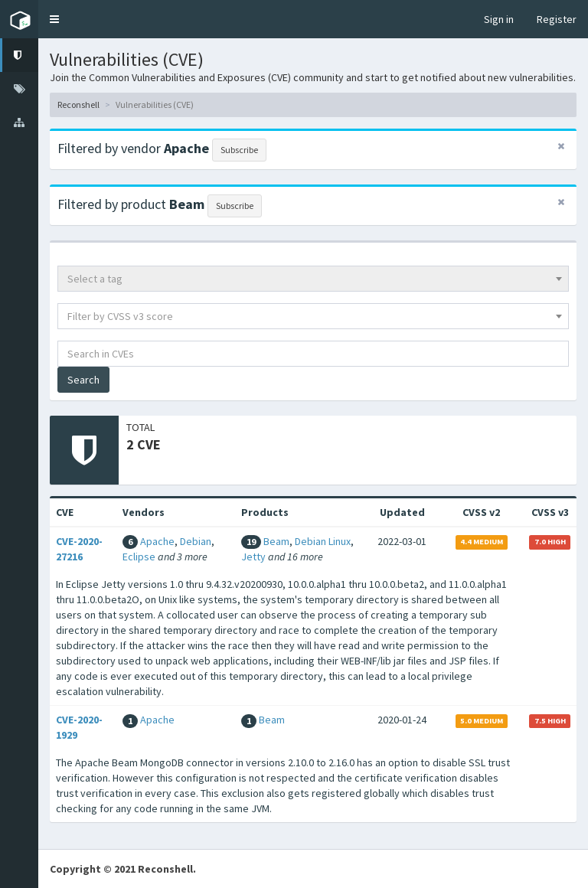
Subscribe (239, 150)
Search (83, 380)
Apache (157, 541)
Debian (196, 541)
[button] (54, 19)
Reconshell (78, 104)
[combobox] (313, 279)
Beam (276, 541)
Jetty (253, 557)
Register (557, 19)
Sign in (499, 19)
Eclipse (139, 557)
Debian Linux (323, 541)
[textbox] (313, 279)
